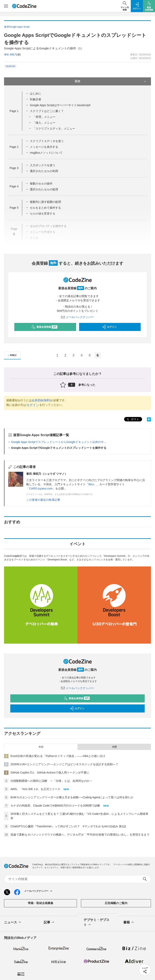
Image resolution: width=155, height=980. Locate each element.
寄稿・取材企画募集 (41, 903)
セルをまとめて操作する (45, 208)
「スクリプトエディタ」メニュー (54, 129)
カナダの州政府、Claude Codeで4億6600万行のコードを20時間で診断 (55, 806)
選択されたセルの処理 (44, 189)
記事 (49, 922)
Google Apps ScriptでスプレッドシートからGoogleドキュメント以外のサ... (59, 442)
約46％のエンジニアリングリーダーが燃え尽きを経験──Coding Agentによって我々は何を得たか (72, 797)
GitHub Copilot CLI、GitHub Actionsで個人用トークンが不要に (50, 773)
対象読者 (36, 99)
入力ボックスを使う (43, 165)
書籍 (129, 922)
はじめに (36, 93)
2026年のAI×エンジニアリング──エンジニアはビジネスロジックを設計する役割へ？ (64, 764)
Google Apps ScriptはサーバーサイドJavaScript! (60, 105)
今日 (41, 747)
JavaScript (10, 66)
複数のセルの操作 (41, 184)
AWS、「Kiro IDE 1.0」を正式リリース (35, 789)
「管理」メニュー (44, 117)
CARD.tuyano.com (41, 488)
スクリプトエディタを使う (47, 141)
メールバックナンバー (77, 317)
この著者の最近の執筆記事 (43, 500)
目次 (111, 81)
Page (14, 111)
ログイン (109, 327)
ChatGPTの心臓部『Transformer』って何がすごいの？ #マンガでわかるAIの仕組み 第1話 (68, 826)
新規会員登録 (44, 327)
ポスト (133, 419)
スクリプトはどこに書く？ (47, 111)
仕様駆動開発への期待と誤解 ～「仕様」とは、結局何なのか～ (51, 781)
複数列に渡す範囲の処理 (45, 202)
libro (91, 484)
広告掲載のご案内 (116, 903)
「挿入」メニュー (44, 123)
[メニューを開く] (6, 6)
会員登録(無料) (41, 400)
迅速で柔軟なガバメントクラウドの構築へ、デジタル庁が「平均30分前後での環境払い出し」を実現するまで (80, 835)
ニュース (13, 922)
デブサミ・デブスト (96, 923)
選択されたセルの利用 (44, 171)
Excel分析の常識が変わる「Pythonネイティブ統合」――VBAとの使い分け (58, 756)
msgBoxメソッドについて (46, 153)
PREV (12, 355)
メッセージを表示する (44, 147)
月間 (114, 747)
